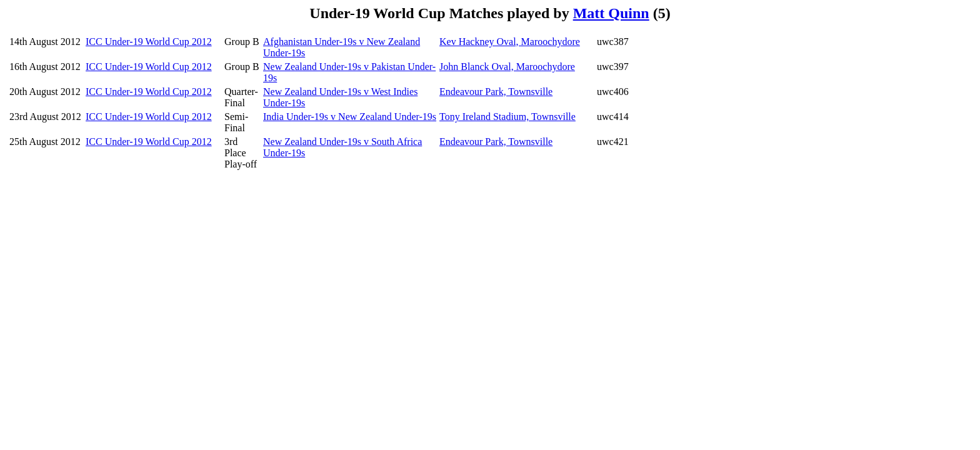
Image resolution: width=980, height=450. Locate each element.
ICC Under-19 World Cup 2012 (149, 42)
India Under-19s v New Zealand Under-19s (350, 117)
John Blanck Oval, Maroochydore (507, 67)
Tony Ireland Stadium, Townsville (507, 117)
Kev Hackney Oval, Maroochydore (510, 42)
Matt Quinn (611, 13)
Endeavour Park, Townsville (496, 92)
